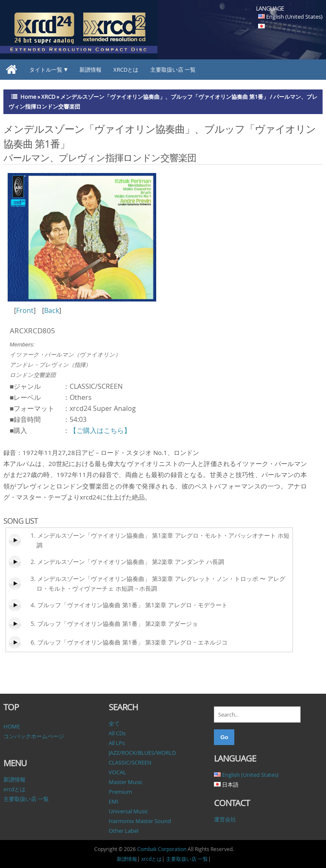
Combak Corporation (162, 849)
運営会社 (225, 819)
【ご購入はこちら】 (100, 430)
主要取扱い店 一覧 (173, 70)
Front (25, 310)
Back (52, 310)
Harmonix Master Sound (140, 821)
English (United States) (294, 17)
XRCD (48, 97)
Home (28, 97)
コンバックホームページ (34, 736)
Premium (120, 792)
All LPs (117, 743)
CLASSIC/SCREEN (130, 762)
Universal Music (128, 811)
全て (114, 723)
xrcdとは (126, 70)
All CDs (117, 733)
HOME (12, 726)
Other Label (124, 831)
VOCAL (117, 772)
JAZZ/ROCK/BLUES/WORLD (142, 753)
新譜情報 (90, 70)
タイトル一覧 (46, 70)
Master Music (126, 782)
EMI (114, 801)
